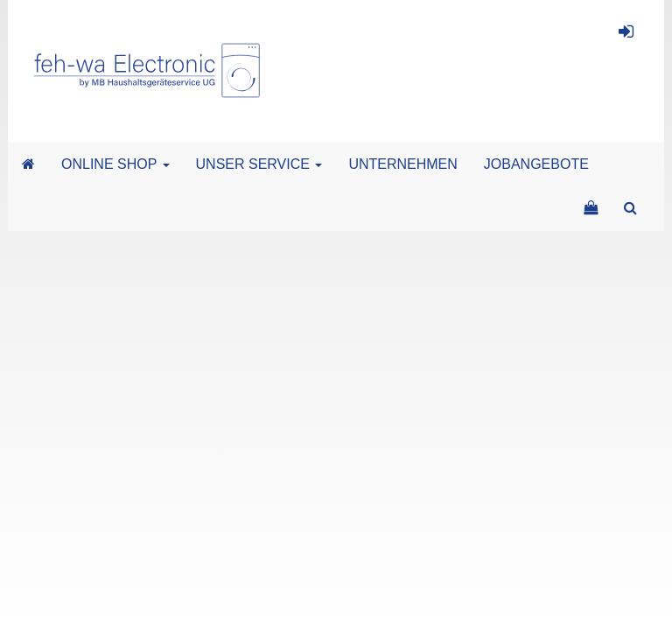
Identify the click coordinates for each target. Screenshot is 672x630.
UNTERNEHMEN (402, 164)
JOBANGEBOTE (536, 164)
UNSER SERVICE (259, 164)
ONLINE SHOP (115, 164)
